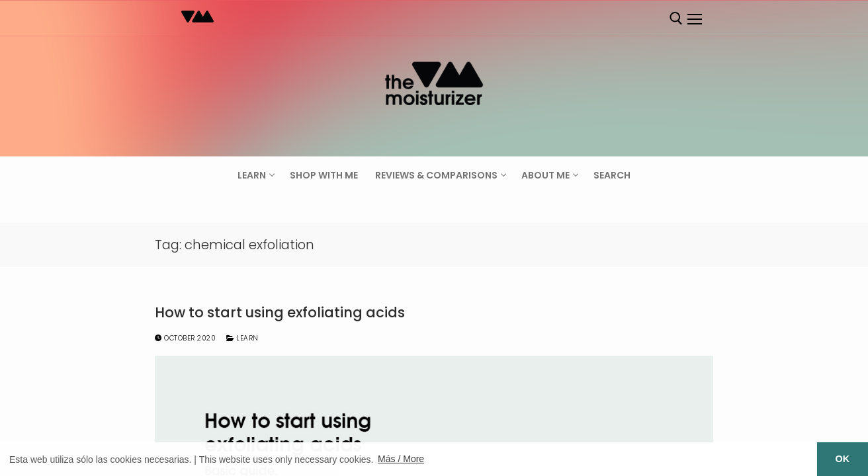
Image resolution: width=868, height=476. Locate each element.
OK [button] (843, 459)
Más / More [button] (401, 459)
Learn (242, 338)
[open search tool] (676, 19)
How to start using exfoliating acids (280, 313)
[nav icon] (694, 19)
